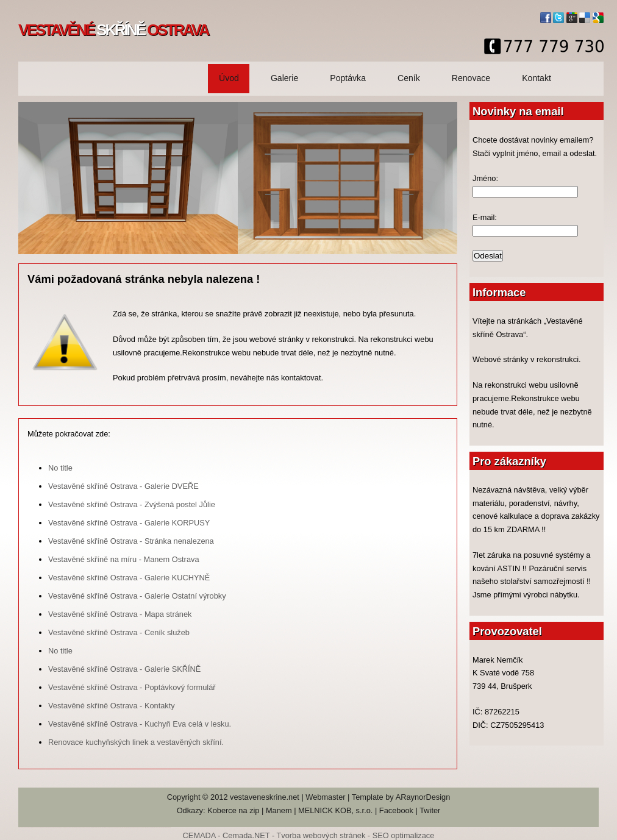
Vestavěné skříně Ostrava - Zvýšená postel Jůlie (132, 504)
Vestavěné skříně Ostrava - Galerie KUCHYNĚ (129, 578)
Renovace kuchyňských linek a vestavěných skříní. (136, 742)
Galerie (284, 78)
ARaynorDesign (423, 797)
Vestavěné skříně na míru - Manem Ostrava (124, 559)
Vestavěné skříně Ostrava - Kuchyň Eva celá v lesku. (140, 724)
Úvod (229, 78)
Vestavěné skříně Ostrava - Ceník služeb (119, 632)
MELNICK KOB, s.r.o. (335, 810)
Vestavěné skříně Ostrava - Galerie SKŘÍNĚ (124, 669)
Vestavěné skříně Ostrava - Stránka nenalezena (131, 541)
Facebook (396, 810)
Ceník (409, 78)
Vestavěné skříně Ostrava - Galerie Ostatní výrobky (137, 596)
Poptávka (348, 78)
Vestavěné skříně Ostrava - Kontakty (112, 706)
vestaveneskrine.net (265, 797)
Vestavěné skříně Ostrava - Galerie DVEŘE (123, 486)
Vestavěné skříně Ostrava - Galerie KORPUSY (129, 523)
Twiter (430, 810)
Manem (279, 810)
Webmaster (325, 797)
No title (60, 468)
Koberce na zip (233, 810)
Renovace (471, 78)
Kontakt (537, 78)
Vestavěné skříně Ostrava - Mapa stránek (120, 614)
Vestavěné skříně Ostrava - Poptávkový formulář (132, 687)
